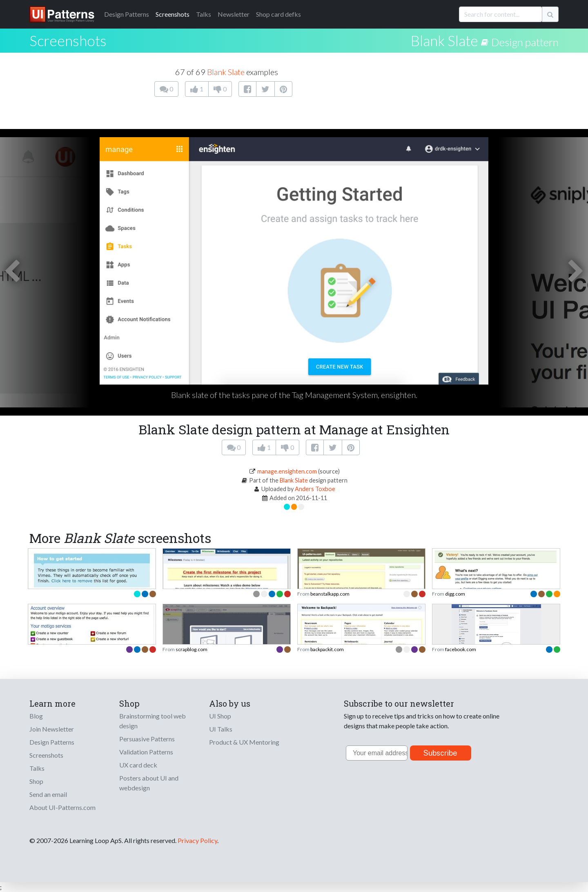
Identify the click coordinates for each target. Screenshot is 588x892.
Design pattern (525, 42)
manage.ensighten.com (287, 471)
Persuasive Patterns (147, 739)
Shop (36, 781)
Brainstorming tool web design (153, 721)
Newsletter (234, 14)
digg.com (455, 594)
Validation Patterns (146, 752)
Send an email (48, 794)
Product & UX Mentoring (244, 742)
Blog (36, 716)
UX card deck (138, 765)
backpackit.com (327, 649)
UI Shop (220, 716)
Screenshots (173, 14)
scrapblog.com (192, 649)
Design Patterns (52, 742)
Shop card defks (278, 14)
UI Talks (221, 729)
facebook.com (461, 649)
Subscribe (440, 753)
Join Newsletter (52, 729)
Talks (204, 14)
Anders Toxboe (315, 489)
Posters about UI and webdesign (149, 783)
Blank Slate (444, 40)
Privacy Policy (197, 840)
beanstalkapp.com (330, 594)
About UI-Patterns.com (62, 807)
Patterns (127, 14)
